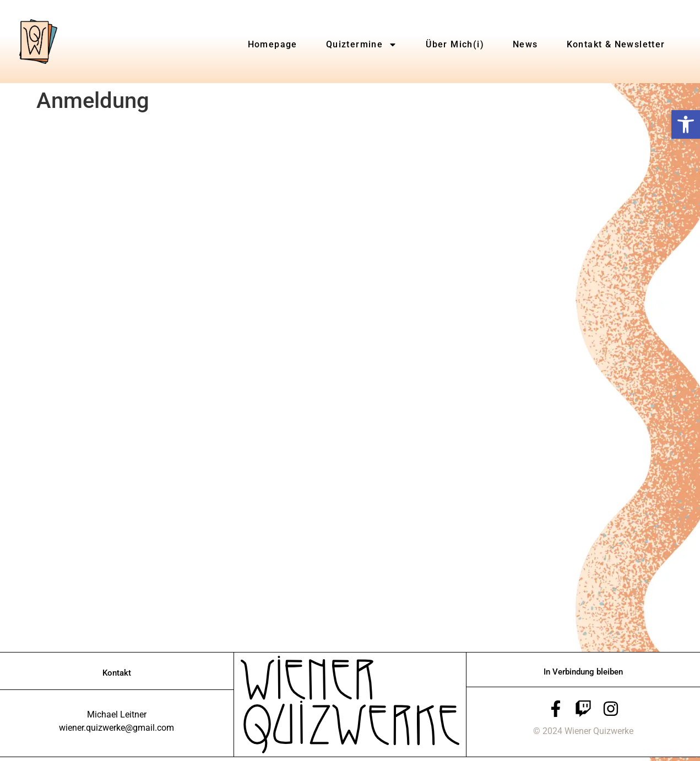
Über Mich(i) (455, 44)
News (525, 44)
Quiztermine (362, 45)
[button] (686, 124)
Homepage (273, 44)
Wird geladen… (213, 382)
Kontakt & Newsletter (616, 44)
